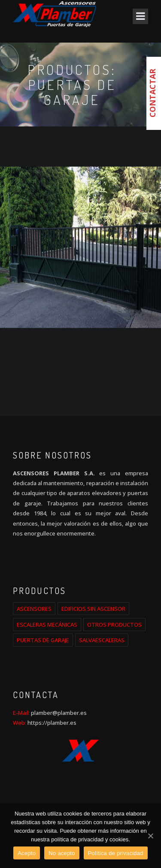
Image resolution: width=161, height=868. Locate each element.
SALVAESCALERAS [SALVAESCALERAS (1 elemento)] (102, 640)
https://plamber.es (52, 723)
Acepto (27, 853)
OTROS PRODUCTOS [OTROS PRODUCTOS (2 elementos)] (114, 625)
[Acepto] (150, 836)
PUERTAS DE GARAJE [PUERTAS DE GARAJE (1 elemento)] (43, 640)
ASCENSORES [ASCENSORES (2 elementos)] (34, 609)
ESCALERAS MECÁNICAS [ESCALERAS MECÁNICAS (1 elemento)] (47, 625)
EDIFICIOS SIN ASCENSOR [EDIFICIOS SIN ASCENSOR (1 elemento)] (93, 609)
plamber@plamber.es (58, 713)
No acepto (62, 853)
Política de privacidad (116, 853)
